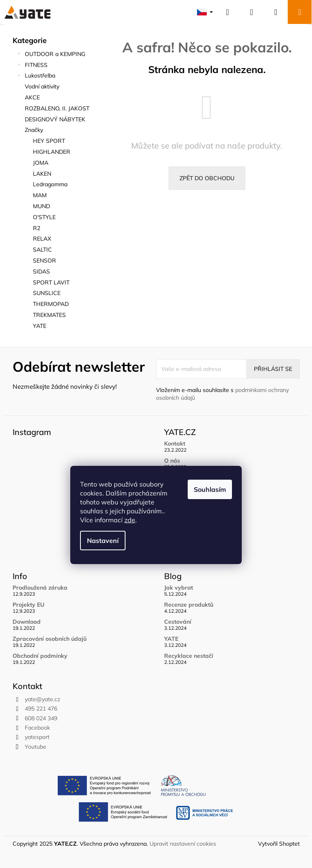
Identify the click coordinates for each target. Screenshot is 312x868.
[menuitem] (55, 141)
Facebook (37, 728)
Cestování (178, 622)
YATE (171, 639)
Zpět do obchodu (207, 178)
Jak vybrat (179, 588)
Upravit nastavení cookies (183, 844)
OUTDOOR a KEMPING (51, 55)
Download (27, 622)
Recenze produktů (189, 605)
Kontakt (175, 444)
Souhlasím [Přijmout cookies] (210, 489)
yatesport (37, 737)
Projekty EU (28, 605)
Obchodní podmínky (40, 656)
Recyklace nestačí (189, 656)
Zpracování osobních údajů (50, 639)
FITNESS (32, 66)
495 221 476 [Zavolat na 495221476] (41, 709)
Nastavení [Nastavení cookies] (103, 541)
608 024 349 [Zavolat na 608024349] (41, 718)
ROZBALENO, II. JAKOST (58, 108)
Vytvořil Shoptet (279, 844)
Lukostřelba (36, 76)
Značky (34, 130)
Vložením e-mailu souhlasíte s (222, 394)
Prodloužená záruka (40, 588)
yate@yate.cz (42, 699)
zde (130, 520)
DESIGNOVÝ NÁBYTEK (56, 119)
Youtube (36, 747)
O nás (172, 461)
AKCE (33, 97)
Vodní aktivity (43, 86)
